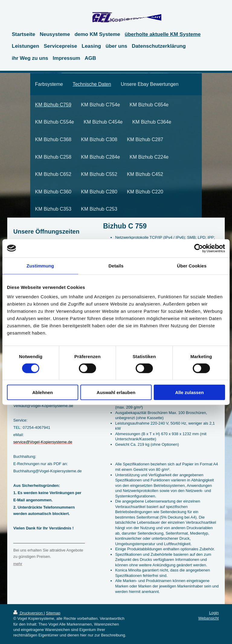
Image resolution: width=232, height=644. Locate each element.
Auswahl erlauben (116, 392)
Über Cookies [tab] (192, 265)
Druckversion (29, 613)
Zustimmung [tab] (40, 265)
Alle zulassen (190, 392)
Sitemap (53, 613)
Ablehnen (43, 392)
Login (214, 613)
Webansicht (208, 618)
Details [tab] (116, 265)
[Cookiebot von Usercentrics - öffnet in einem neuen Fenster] (199, 248)
